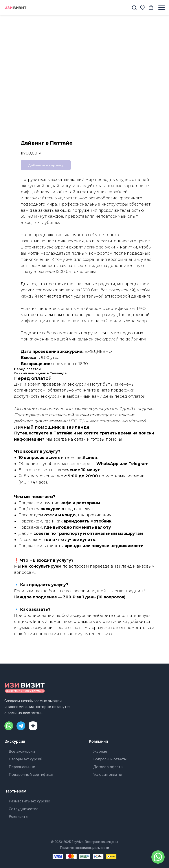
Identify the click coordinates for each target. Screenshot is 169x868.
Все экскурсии (22, 751)
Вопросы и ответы (110, 759)
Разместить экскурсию (29, 801)
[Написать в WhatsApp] (158, 857)
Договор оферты (108, 767)
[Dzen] (33, 726)
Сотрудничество (24, 809)
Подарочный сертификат (31, 774)
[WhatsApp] (9, 726)
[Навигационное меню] (162, 8)
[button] (134, 7)
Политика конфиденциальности (84, 848)
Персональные (22, 767)
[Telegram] (21, 726)
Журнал (100, 751)
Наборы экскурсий (26, 759)
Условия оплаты (107, 774)
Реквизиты (18, 817)
